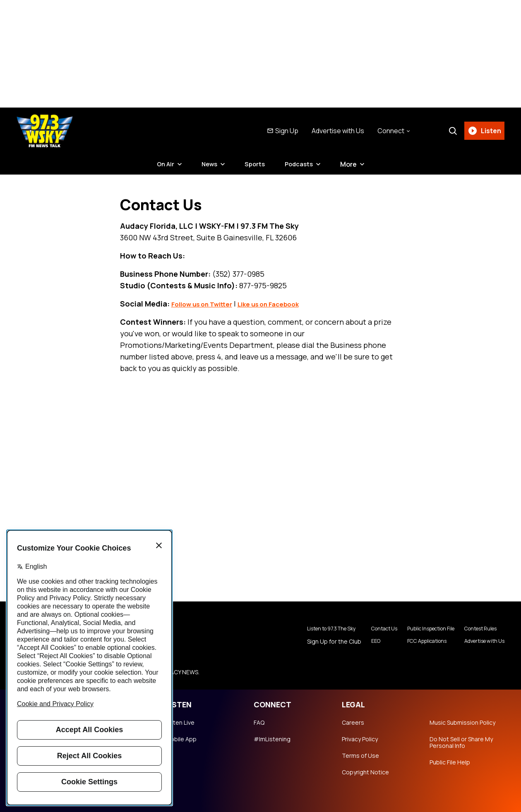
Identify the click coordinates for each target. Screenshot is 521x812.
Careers (353, 723)
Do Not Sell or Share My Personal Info (461, 743)
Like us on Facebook (288, 304)
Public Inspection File (418, 629)
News (208, 164)
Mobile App (181, 739)
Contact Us (363, 629)
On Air (163, 164)
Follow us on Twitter (208, 304)
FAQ (259, 723)
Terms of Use (360, 756)
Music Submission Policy (462, 723)
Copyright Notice (365, 772)
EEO (353, 642)
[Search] (450, 131)
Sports (255, 164)
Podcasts (301, 164)
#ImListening (272, 739)
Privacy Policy (360, 739)
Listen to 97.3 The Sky (308, 629)
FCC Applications (412, 642)
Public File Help (450, 762)
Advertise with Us (335, 131)
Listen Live (180, 723)
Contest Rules (476, 629)
